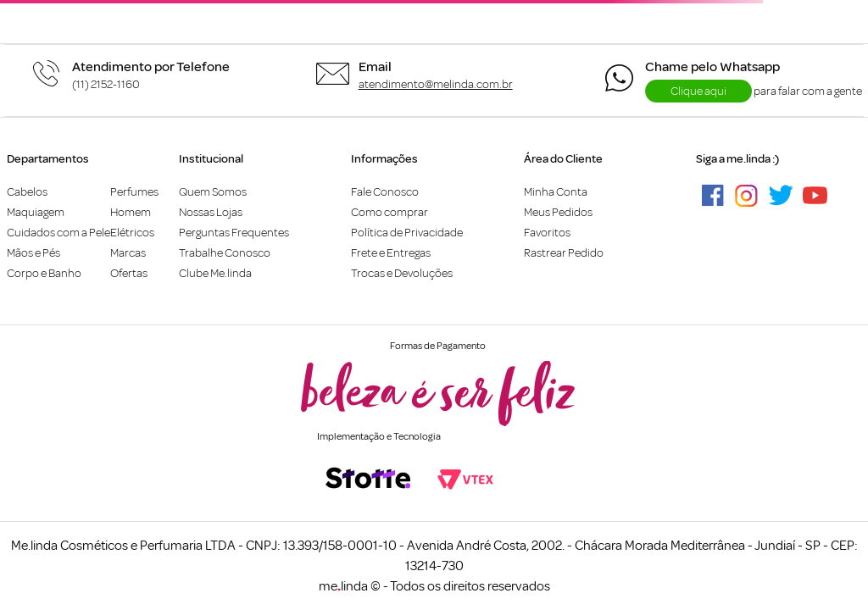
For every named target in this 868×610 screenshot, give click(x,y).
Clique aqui (698, 91)
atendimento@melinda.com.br (436, 84)
